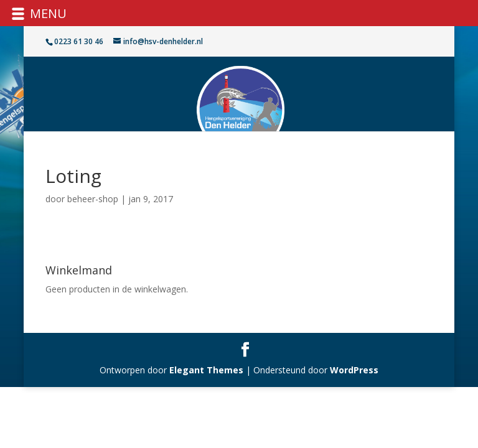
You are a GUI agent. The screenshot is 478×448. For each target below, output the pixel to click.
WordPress (354, 370)
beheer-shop (93, 199)
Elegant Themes (206, 370)
